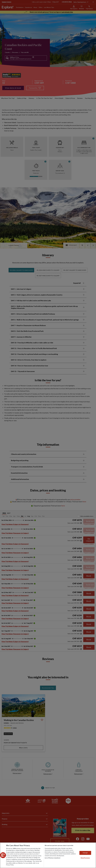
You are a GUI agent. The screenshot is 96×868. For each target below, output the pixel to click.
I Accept (85, 853)
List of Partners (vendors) (52, 858)
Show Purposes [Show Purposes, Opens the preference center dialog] (85, 858)
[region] (48, 855)
